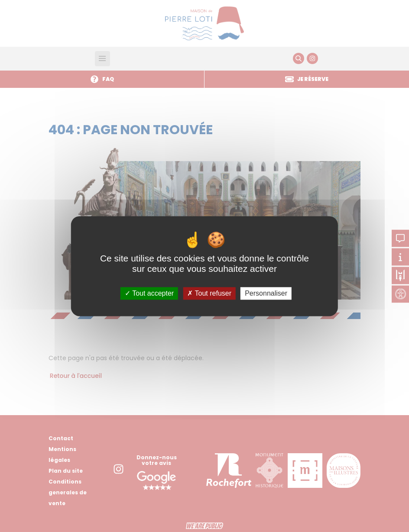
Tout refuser (209, 293)
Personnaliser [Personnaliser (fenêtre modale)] (266, 293)
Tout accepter (149, 293)
